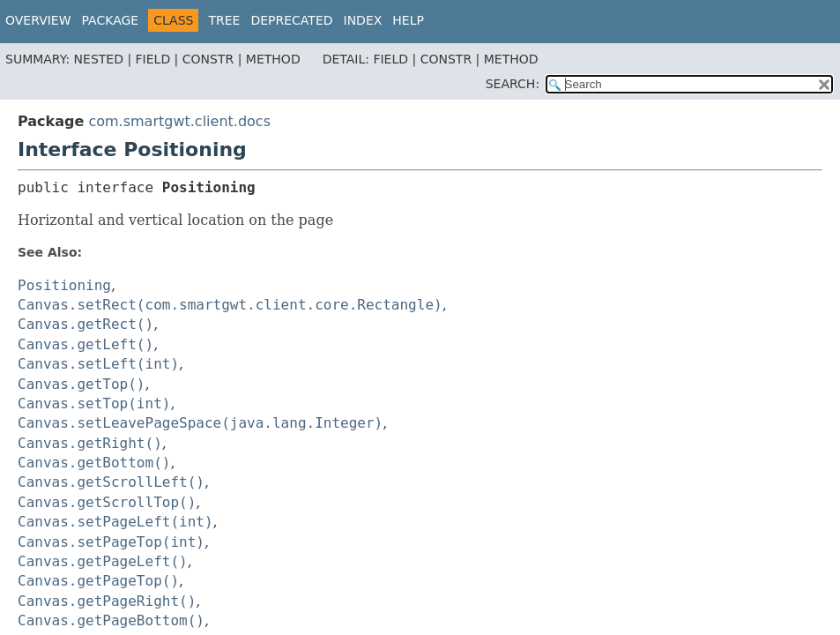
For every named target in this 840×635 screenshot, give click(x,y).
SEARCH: (513, 84)
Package (111, 20)
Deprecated (291, 20)
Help (408, 20)
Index (363, 20)
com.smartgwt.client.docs (179, 121)
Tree (224, 20)
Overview (38, 20)
